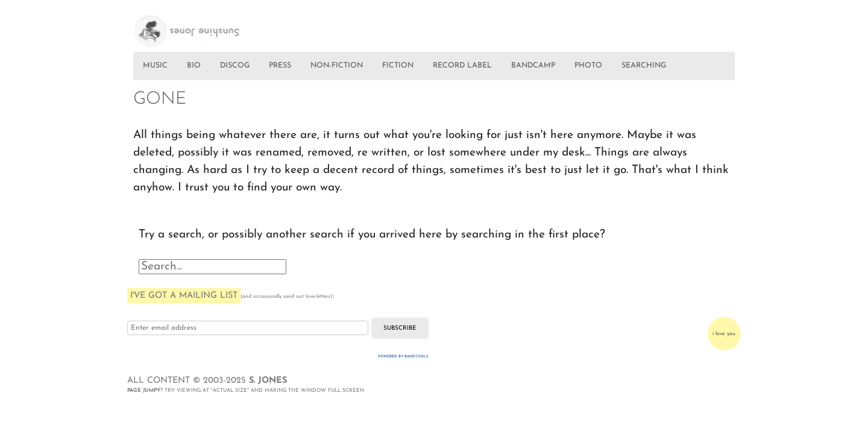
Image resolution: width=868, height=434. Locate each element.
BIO (194, 66)
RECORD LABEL (462, 66)
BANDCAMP (533, 66)
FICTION (398, 66)
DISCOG (235, 66)
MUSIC (155, 66)
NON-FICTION (337, 66)
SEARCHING (644, 66)
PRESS (280, 66)
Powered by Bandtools (403, 357)
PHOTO (588, 66)
